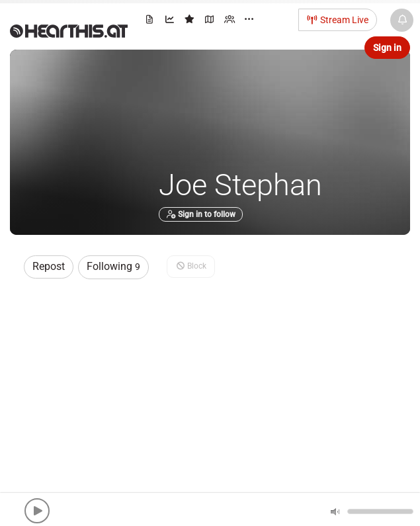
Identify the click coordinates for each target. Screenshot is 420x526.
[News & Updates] (402, 20)
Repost (49, 266)
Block (191, 266)
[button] (37, 511)
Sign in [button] (387, 48)
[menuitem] (150, 22)
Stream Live (338, 20)
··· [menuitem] (249, 20)
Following (113, 266)
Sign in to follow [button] (201, 214)
